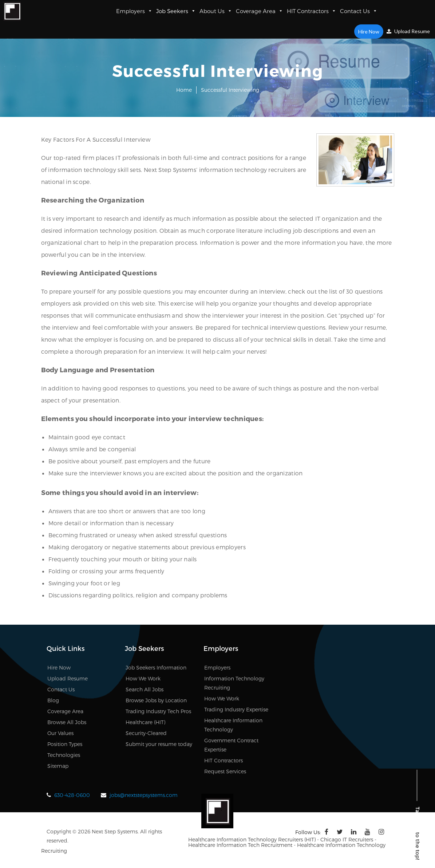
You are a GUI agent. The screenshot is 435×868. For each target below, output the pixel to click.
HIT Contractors (312, 11)
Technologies (64, 755)
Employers (134, 11)
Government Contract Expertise (231, 745)
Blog (53, 700)
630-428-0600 (72, 795)
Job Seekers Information (156, 667)
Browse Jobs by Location (156, 700)
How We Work (143, 678)
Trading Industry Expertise (236, 709)
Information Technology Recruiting (234, 683)
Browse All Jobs (67, 722)
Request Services (225, 771)
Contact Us (359, 11)
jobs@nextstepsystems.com (144, 795)
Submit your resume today (159, 744)
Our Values (60, 733)
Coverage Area (260, 11)
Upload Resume (408, 31)
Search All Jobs (145, 689)
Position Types (65, 744)
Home (184, 90)
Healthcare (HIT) (145, 722)
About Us (216, 11)
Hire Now (369, 32)
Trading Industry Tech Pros (158, 711)
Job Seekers (176, 11)
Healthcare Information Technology (233, 725)
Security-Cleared (146, 733)
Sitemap (58, 766)
